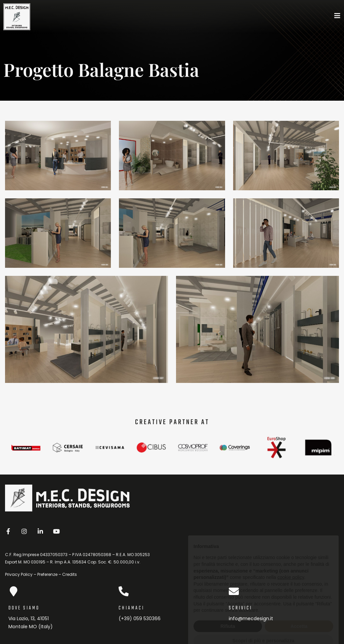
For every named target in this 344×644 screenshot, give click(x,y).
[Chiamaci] (124, 591)
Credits (70, 574)
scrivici (241, 608)
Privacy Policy (19, 574)
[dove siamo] (13, 591)
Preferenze (47, 574)
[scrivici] (234, 591)
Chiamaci (132, 608)
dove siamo (24, 608)
